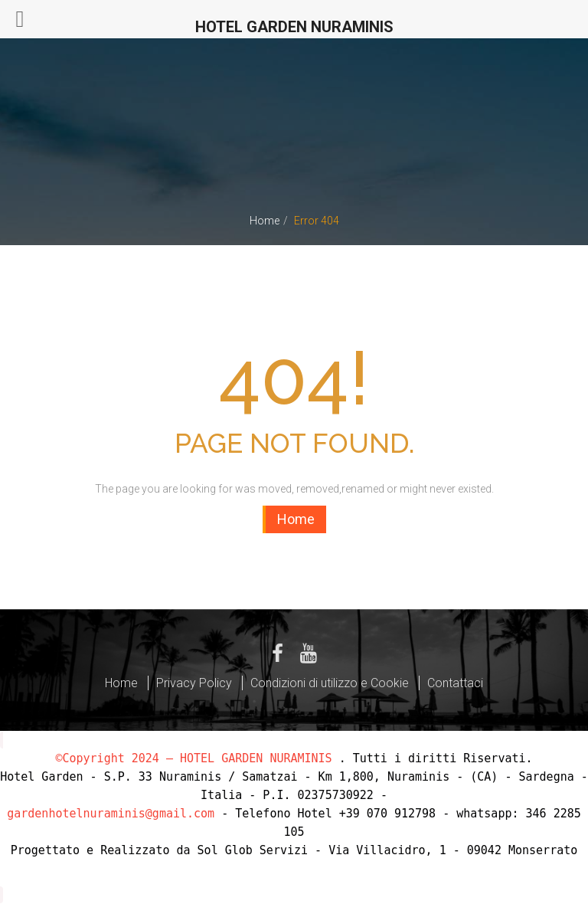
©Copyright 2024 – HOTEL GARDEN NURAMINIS (193, 758)
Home (265, 221)
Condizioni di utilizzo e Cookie (330, 683)
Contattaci (455, 683)
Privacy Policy (194, 683)
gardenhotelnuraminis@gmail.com (111, 814)
